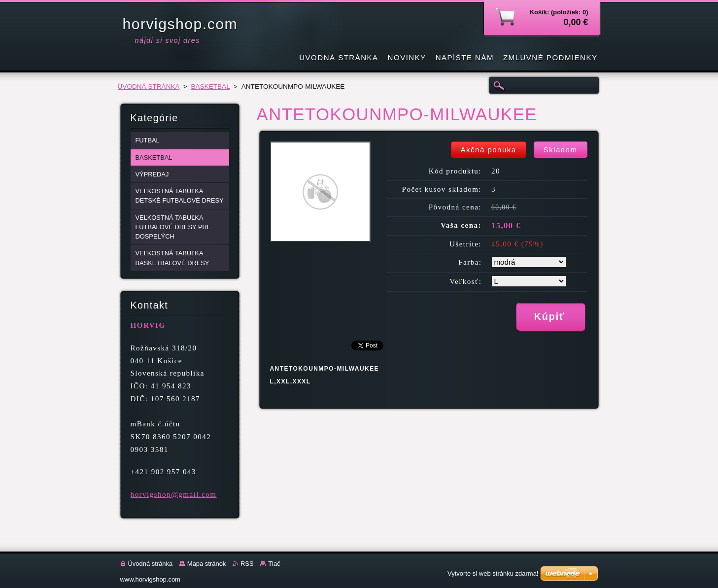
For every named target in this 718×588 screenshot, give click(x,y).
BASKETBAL (210, 86)
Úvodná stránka (151, 564)
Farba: (470, 262)
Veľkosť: (465, 281)
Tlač (274, 564)
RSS (247, 564)
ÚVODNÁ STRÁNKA (149, 86)
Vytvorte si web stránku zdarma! (493, 573)
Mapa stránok (206, 564)
